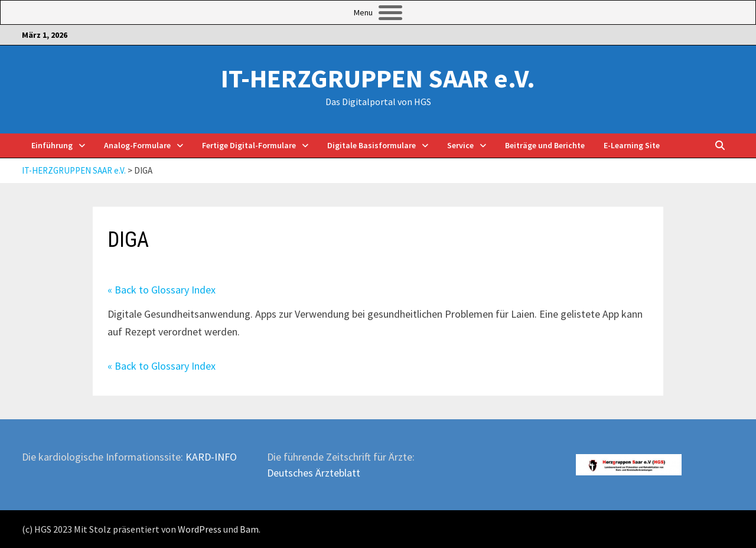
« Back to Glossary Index (162, 290)
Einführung (52, 145)
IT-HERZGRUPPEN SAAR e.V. (378, 78)
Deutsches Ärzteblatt (314, 473)
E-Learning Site (632, 145)
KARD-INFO (211, 457)
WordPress (200, 529)
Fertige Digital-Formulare (249, 145)
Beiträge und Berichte (545, 145)
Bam (249, 529)
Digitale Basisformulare (372, 145)
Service (460, 145)
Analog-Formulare (137, 145)
